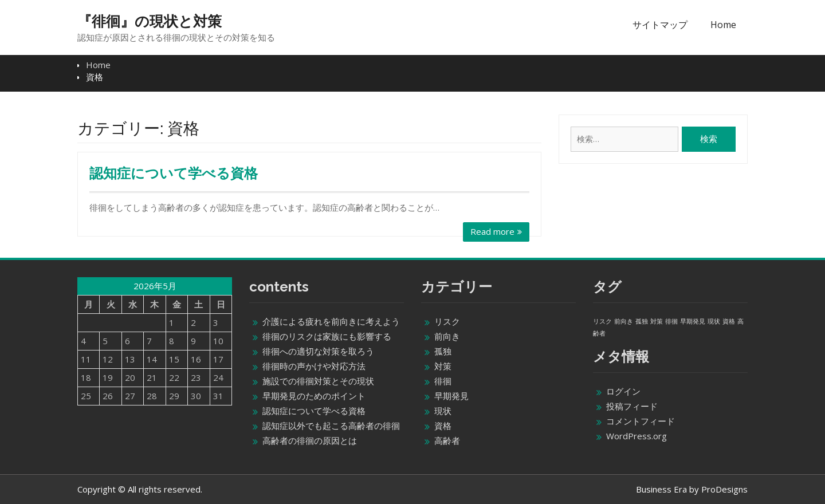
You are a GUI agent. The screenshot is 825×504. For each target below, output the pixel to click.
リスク (447, 321)
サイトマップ (660, 25)
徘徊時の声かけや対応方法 (314, 366)
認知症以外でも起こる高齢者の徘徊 (331, 426)
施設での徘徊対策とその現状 (318, 381)
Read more (492, 231)
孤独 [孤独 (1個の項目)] (642, 321)
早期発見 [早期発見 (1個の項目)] (693, 321)
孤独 (443, 351)
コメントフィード (641, 421)
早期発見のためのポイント (314, 396)
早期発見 (451, 396)
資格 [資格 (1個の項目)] (729, 321)
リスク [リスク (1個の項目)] (602, 321)
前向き (447, 336)
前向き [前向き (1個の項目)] (624, 321)
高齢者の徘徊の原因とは (310, 440)
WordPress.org (637, 436)
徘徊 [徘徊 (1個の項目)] (671, 321)
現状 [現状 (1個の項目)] (714, 321)
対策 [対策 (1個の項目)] (657, 321)
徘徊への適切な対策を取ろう (318, 351)
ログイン (623, 391)
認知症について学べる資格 (174, 173)
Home (723, 25)
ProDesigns (724, 489)
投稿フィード (632, 406)
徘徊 (443, 381)
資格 (443, 426)
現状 (443, 411)
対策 (443, 366)
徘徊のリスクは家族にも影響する (327, 336)
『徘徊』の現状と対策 (150, 21)
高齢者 (447, 440)
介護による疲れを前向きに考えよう (331, 321)
